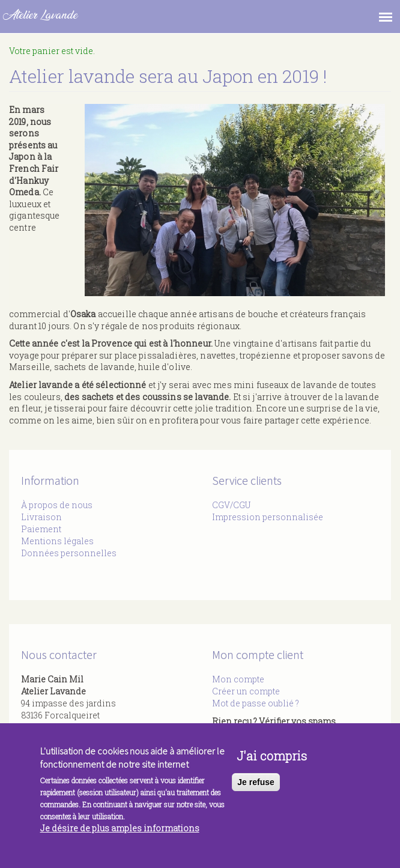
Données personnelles (69, 553)
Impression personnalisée (268, 517)
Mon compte (238, 679)
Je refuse (256, 788)
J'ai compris (272, 762)
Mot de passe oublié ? (256, 703)
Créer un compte (246, 691)
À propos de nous (57, 505)
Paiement (41, 529)
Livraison (41, 517)
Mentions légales (57, 541)
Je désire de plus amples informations (120, 834)
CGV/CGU (231, 505)
